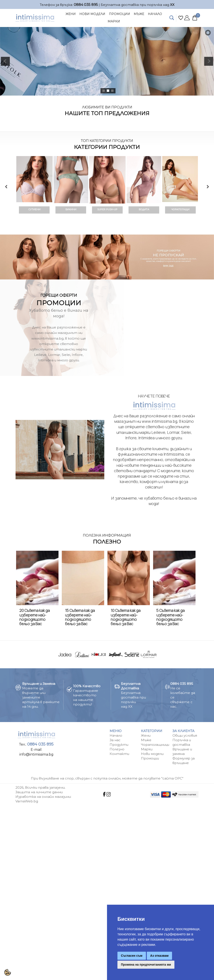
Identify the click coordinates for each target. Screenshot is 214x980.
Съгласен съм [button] (132, 956)
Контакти (119, 754)
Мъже (139, 14)
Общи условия (185, 735)
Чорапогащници (155, 745)
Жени (71, 14)
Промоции (120, 14)
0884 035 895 (86, 5)
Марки (114, 21)
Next (208, 187)
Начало (155, 14)
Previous (6, 187)
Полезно (117, 749)
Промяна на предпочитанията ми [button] (146, 965)
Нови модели (152, 754)
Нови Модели (92, 14)
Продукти (119, 745)
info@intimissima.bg (36, 754)
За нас (115, 740)
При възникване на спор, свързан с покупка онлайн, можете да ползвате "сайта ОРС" (107, 778)
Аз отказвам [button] (160, 956)
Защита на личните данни (39, 792)
